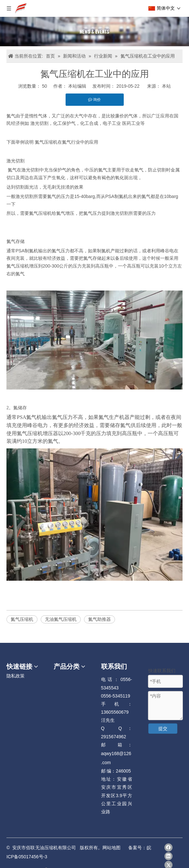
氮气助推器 (100, 619)
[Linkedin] (168, 856)
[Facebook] (168, 847)
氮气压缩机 (22, 619)
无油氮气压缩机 (61, 619)
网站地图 (111, 848)
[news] (94, 32)
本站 (166, 86)
